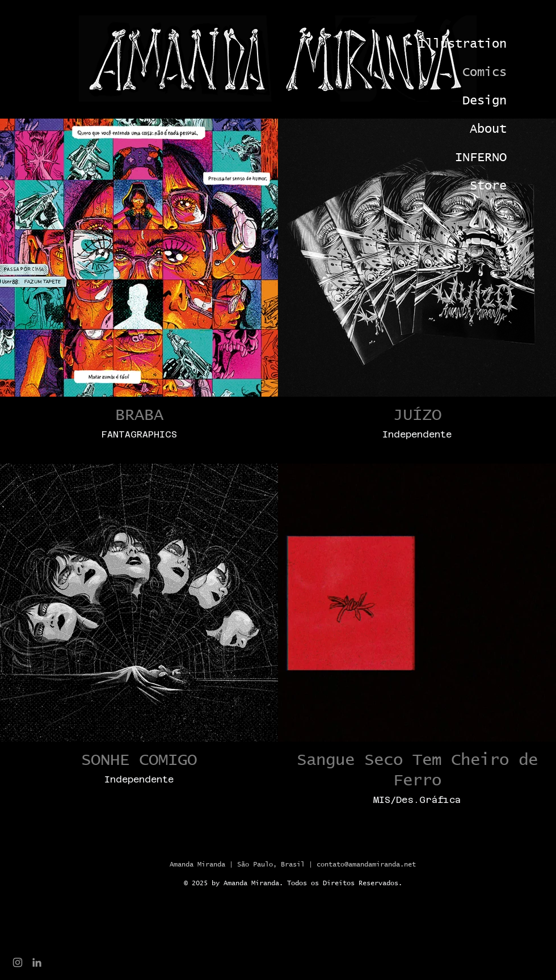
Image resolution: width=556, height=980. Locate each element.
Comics (485, 73)
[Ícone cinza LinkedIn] (37, 962)
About (488, 129)
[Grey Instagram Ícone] (18, 962)
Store (488, 186)
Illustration (468, 44)
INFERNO (481, 158)
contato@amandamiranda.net (366, 865)
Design (485, 101)
